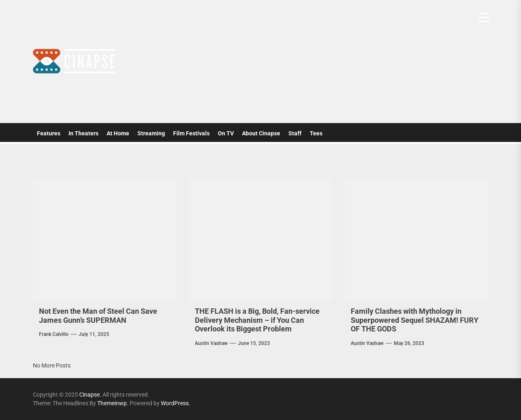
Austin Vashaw (211, 343)
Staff (295, 133)
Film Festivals (191, 133)
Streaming (151, 133)
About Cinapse (261, 133)
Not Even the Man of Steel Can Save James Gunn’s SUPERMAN (98, 316)
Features (49, 133)
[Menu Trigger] (484, 17)
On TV (226, 133)
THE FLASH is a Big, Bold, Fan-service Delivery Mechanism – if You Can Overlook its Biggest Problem (257, 320)
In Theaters (83, 133)
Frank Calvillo (54, 334)
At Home (118, 133)
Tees (316, 133)
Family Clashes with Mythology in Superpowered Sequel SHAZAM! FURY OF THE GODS (415, 320)
